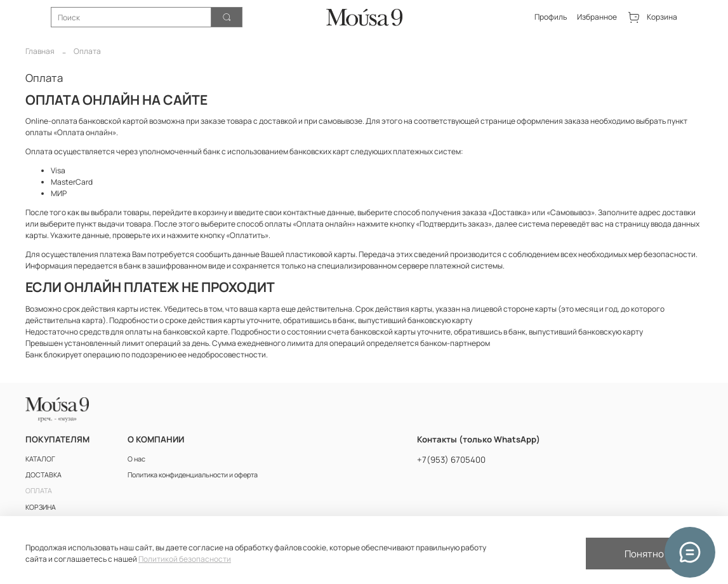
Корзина (652, 17)
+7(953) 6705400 (451, 460)
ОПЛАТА (39, 490)
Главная (40, 51)
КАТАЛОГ (40, 459)
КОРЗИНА (41, 507)
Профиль (551, 17)
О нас (136, 459)
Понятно (644, 554)
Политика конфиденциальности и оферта (193, 474)
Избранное (597, 17)
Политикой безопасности (185, 559)
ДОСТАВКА (43, 474)
